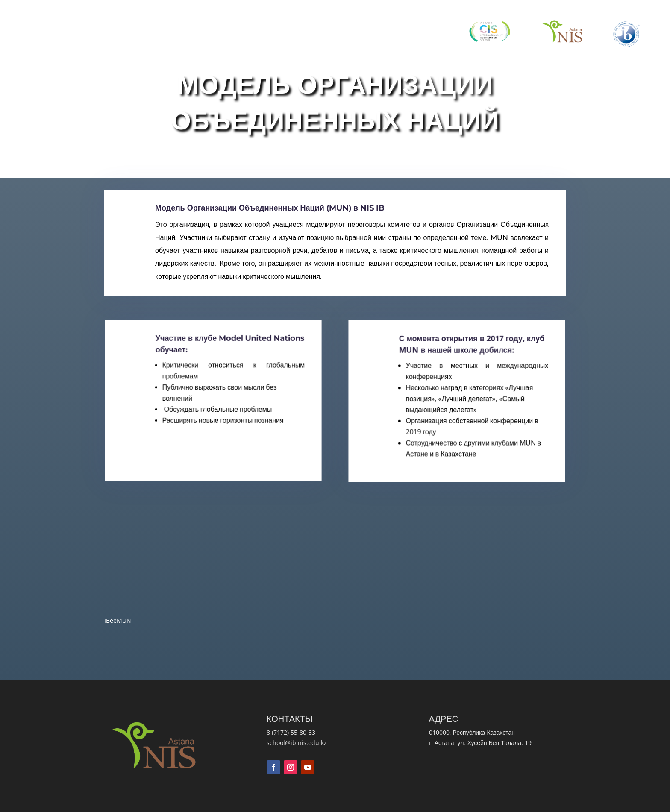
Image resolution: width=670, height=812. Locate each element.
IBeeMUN (123, 622)
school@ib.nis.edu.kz (297, 743)
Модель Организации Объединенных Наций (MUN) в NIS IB (276, 226)
